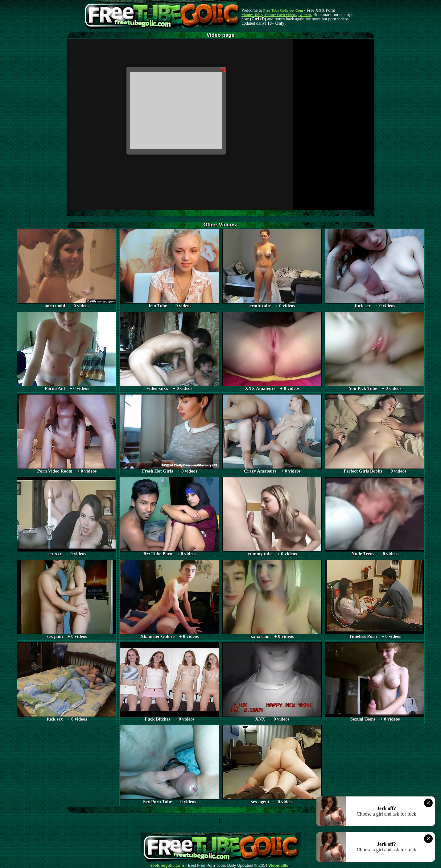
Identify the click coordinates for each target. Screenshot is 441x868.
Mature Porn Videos (280, 15)
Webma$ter (279, 866)
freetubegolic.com (167, 866)
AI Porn (305, 15)
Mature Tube (252, 15)
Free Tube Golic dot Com (283, 10)
